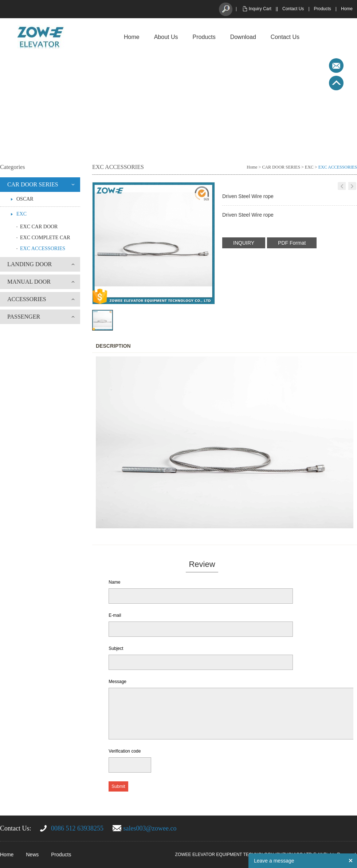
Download (243, 37)
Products (323, 9)
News (32, 855)
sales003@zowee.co (150, 828)
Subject (116, 648)
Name (114, 582)
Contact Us (293, 9)
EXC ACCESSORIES (43, 248)
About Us (166, 37)
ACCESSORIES (27, 299)
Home (347, 9)
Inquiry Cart (260, 9)
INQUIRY (244, 243)
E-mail (115, 615)
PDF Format (292, 243)
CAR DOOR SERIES (33, 184)
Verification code (125, 751)
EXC (21, 214)
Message (117, 682)
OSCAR (25, 199)
